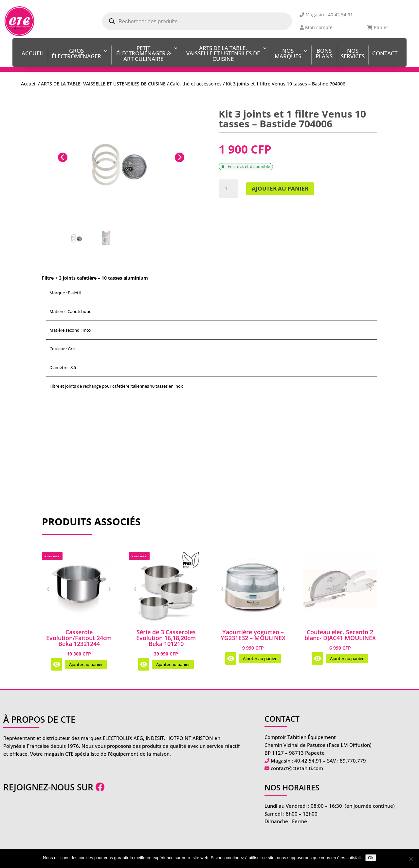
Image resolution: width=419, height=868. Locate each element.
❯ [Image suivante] (109, 589)
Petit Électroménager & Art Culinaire (144, 54)
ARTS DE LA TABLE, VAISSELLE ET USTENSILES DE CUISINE (223, 54)
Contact (385, 54)
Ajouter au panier (280, 188)
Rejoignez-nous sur (54, 787)
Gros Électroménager (76, 54)
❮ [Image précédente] (48, 589)
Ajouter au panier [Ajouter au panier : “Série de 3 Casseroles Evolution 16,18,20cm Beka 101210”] (173, 665)
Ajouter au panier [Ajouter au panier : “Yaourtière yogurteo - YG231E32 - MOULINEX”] (260, 659)
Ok (371, 858)
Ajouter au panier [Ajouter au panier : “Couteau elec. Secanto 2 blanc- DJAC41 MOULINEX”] (347, 659)
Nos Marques (288, 54)
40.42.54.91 (308, 761)
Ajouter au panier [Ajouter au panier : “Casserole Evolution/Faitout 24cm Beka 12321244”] (86, 665)
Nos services (353, 54)
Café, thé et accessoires (196, 84)
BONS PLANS (324, 54)
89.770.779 (353, 761)
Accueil (33, 54)
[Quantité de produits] (228, 189)
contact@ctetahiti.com (297, 768)
